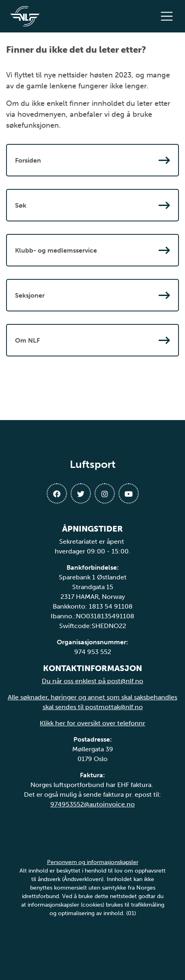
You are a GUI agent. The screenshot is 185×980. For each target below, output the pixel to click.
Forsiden (92, 160)
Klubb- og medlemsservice (92, 250)
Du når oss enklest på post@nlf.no (92, 681)
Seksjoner (92, 295)
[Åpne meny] (169, 16)
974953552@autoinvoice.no (92, 804)
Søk (92, 205)
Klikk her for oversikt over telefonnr (92, 723)
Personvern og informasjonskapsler (93, 862)
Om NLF (92, 340)
